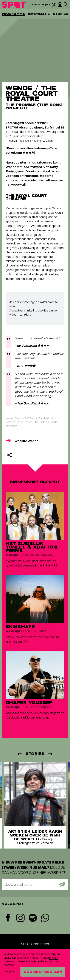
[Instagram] (20, 918)
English (46, 5)
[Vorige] (19, 754)
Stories (60, 14)
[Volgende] (51, 754)
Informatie (39, 14)
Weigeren (10, 971)
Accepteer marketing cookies (29, 310)
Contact (35, 5)
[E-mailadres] (35, 884)
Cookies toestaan (43, 972)
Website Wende (26, 441)
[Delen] (10, 455)
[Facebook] (8, 918)
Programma (13, 14)
